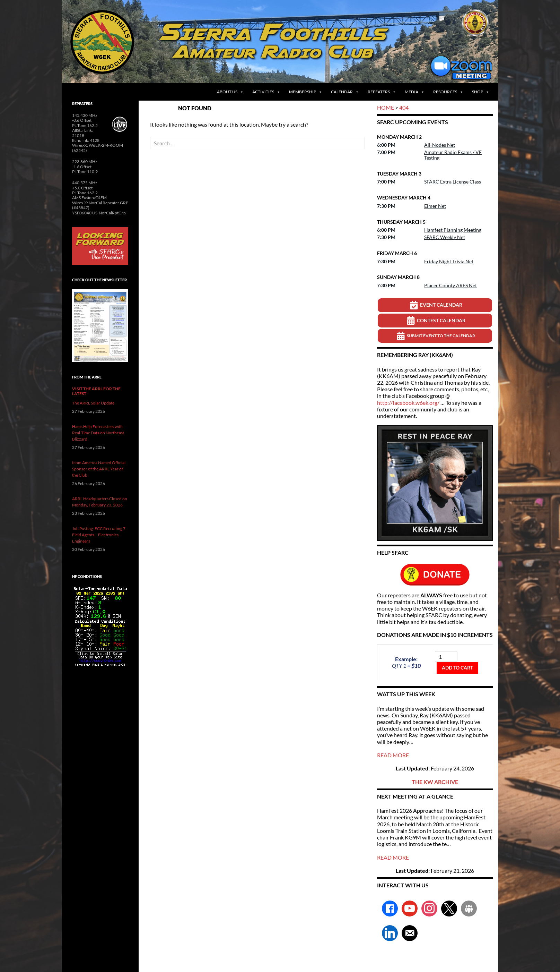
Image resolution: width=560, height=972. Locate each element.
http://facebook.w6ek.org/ (408, 403)
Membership (306, 92)
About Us (230, 92)
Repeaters (382, 92)
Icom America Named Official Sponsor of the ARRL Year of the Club (99, 469)
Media (415, 92)
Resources (448, 92)
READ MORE (393, 755)
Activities (266, 92)
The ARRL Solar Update (93, 403)
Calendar (345, 92)
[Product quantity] (446, 656)
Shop (481, 92)
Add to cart (457, 668)
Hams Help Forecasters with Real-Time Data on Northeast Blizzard (98, 433)
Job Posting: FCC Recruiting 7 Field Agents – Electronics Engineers (99, 535)
